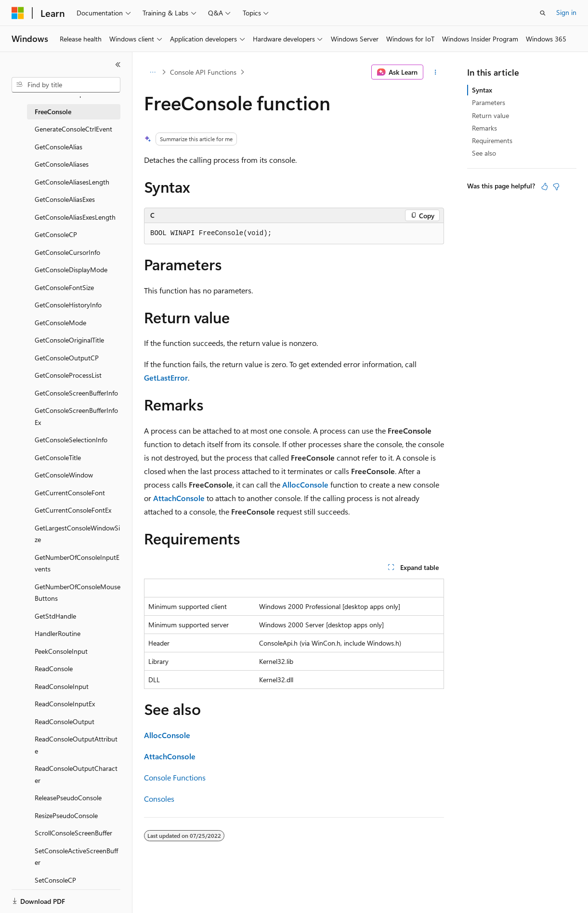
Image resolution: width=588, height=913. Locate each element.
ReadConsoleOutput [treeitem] (65, 721)
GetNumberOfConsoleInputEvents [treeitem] (77, 563)
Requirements (492, 140)
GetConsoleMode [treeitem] (60, 323)
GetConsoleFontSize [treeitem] (64, 287)
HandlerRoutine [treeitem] (58, 633)
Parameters (489, 102)
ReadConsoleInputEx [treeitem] (65, 704)
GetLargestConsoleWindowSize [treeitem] (77, 534)
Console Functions (175, 777)
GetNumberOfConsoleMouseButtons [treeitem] (78, 593)
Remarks (484, 128)
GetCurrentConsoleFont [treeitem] (70, 493)
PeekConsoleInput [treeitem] (61, 651)
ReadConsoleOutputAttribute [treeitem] (76, 745)
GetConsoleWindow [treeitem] (64, 475)
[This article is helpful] (545, 186)
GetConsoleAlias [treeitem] (59, 147)
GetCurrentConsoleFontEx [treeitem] (73, 510)
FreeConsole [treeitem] (53, 112)
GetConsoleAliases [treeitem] (62, 164)
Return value (490, 115)
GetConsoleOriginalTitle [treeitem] (69, 340)
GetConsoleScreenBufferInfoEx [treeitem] (76, 416)
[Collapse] (118, 65)
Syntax (482, 90)
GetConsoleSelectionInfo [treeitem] (71, 440)
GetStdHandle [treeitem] (55, 616)
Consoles (159, 799)
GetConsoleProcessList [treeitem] (68, 375)
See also (484, 153)
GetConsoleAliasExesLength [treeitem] (75, 217)
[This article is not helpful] (556, 186)
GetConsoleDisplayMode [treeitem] (71, 270)
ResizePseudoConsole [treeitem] (66, 815)
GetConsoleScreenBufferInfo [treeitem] (76, 393)
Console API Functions (203, 72)
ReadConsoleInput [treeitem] (62, 686)
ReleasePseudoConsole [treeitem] (68, 798)
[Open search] (543, 13)
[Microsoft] (18, 13)
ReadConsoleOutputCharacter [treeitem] (76, 774)
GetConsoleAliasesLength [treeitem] (72, 182)
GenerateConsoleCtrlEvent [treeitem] (73, 129)
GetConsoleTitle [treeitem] (58, 457)
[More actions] (436, 72)
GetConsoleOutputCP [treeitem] (67, 358)
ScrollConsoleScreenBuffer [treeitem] (73, 833)
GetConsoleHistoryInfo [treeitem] (68, 305)
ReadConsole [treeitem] (54, 668)
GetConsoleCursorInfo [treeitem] (67, 252)
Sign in (566, 12)
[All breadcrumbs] (152, 72)
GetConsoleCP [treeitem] (56, 234)
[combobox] (66, 85)
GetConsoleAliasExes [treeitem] (65, 199)
